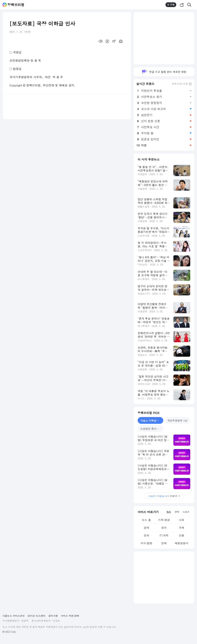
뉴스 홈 (146, 520)
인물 (181, 535)
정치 (164, 528)
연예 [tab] (177, 512)
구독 (171, 5)
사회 (181, 520)
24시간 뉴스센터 (37, 616)
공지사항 (53, 616)
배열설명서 (181, 543)
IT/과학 (164, 535)
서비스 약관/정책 (70, 616)
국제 (181, 528)
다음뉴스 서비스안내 (14, 616)
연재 (164, 543)
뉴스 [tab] (169, 512)
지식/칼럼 (146, 543)
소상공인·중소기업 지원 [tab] (152, 429)
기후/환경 (164, 520)
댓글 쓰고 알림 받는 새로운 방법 (164, 72)
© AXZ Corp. (10, 632)
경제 (146, 528)
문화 (146, 535)
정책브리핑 (16, 5)
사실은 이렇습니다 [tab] (151, 420)
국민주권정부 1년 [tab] (177, 420)
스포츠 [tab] (186, 512)
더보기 (164, 496)
